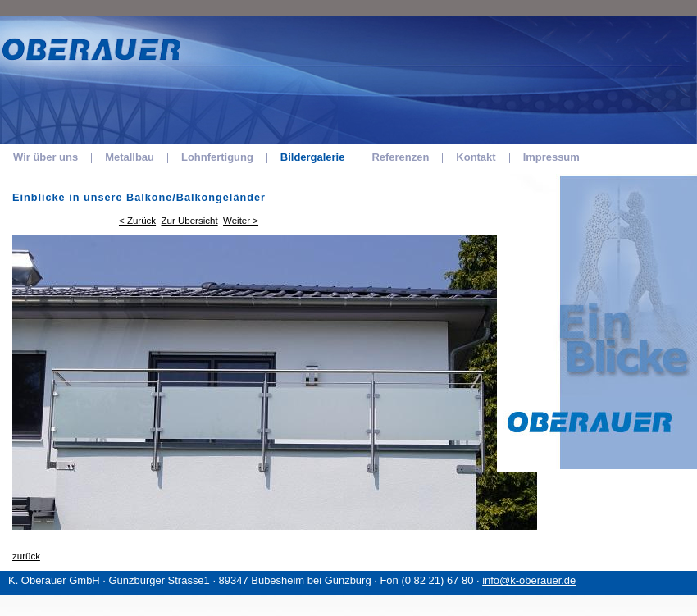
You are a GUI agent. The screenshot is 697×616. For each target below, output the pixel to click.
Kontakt (476, 157)
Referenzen (400, 157)
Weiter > (241, 221)
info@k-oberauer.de (529, 580)
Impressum (551, 157)
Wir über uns (46, 157)
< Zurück (137, 221)
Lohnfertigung (217, 157)
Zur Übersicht (190, 221)
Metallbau (130, 157)
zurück (26, 556)
